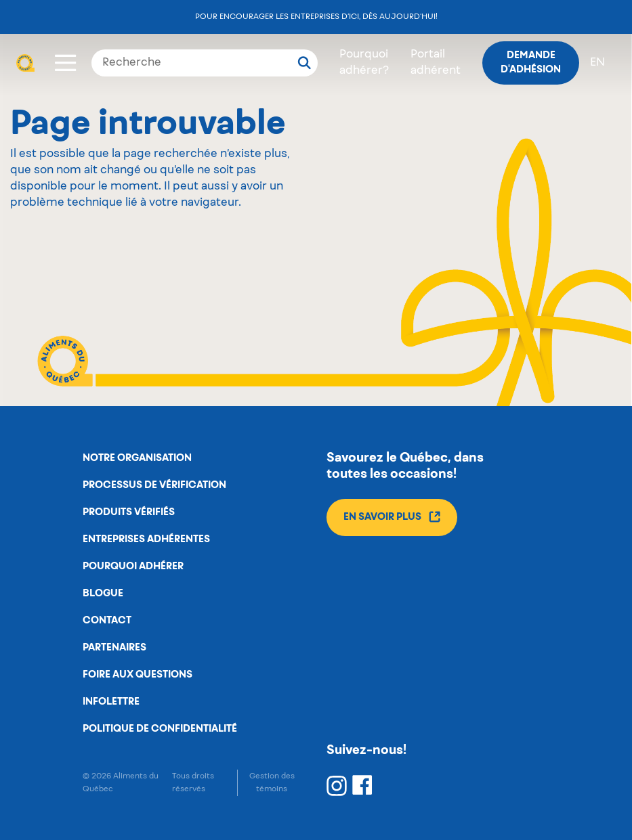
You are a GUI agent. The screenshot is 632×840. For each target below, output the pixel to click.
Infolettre (111, 702)
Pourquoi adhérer (133, 567)
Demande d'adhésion (531, 63)
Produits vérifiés (129, 512)
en (597, 63)
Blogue (103, 594)
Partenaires (114, 648)
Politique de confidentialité (160, 729)
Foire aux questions (138, 675)
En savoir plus (392, 517)
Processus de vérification (154, 485)
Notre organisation (137, 458)
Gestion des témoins (272, 782)
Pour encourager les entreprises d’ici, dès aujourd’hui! (316, 17)
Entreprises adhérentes (146, 539)
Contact (107, 621)
